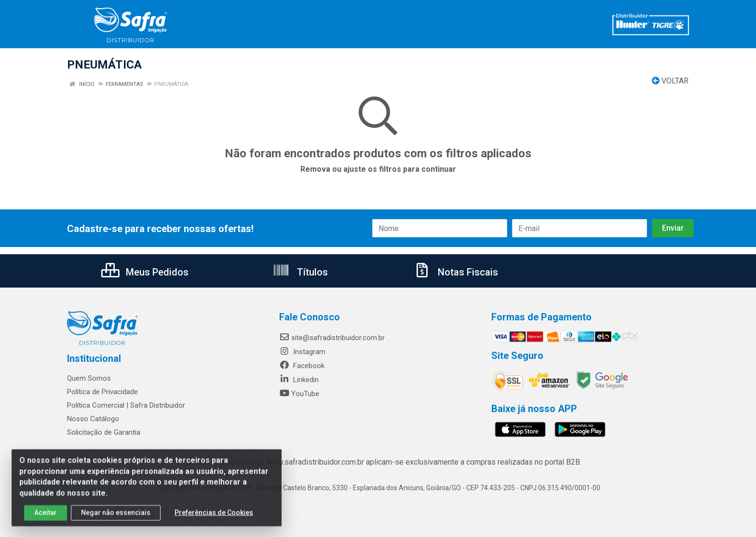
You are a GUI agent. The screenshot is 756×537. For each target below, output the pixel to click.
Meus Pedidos (145, 272)
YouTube (299, 394)
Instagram (302, 352)
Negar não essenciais (116, 521)
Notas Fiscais (456, 272)
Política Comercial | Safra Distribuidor (126, 405)
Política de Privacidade (102, 392)
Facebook (302, 366)
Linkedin (299, 380)
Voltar (670, 81)
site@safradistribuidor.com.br (332, 338)
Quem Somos (89, 378)
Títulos (300, 272)
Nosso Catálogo (93, 419)
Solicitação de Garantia (104, 432)
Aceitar (46, 521)
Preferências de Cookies (214, 521)
